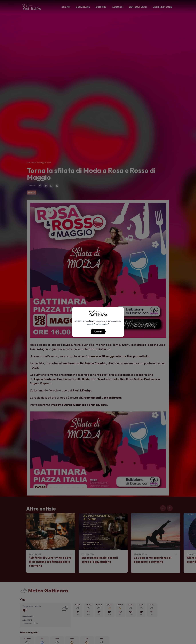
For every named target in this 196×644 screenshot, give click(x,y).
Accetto (98, 332)
